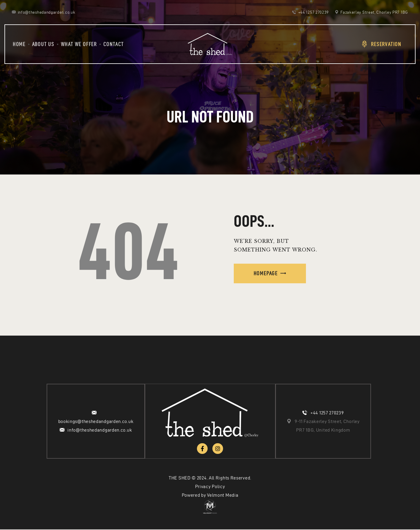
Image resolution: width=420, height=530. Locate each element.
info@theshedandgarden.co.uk (100, 430)
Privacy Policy (210, 487)
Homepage (266, 273)
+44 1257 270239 (327, 413)
